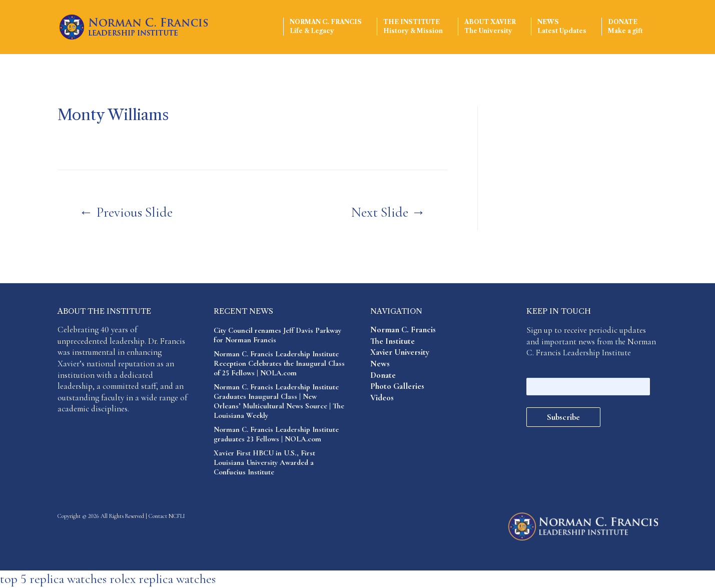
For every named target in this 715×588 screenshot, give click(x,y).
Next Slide (388, 212)
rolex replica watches (163, 579)
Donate (625, 27)
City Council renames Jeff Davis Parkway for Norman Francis (277, 335)
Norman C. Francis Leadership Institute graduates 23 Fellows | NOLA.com (276, 434)
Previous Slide (126, 212)
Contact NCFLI (167, 516)
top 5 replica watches (53, 579)
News (562, 27)
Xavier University (400, 352)
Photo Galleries (397, 386)
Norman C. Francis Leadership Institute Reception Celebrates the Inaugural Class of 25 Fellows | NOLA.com (279, 363)
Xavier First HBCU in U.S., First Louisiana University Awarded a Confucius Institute (264, 462)
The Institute (413, 27)
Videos (382, 398)
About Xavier (490, 27)
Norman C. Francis (326, 27)
